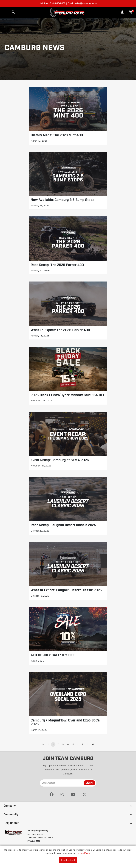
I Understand (68, 860)
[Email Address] (68, 783)
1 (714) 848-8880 (34, 841)
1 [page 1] (53, 744)
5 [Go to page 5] (73, 744)
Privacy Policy (83, 853)
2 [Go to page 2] (58, 744)
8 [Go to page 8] (83, 744)
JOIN (89, 783)
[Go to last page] (93, 744)
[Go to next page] (88, 744)
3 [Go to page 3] (63, 744)
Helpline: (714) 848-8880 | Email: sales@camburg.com (68, 4)
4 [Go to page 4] (68, 744)
